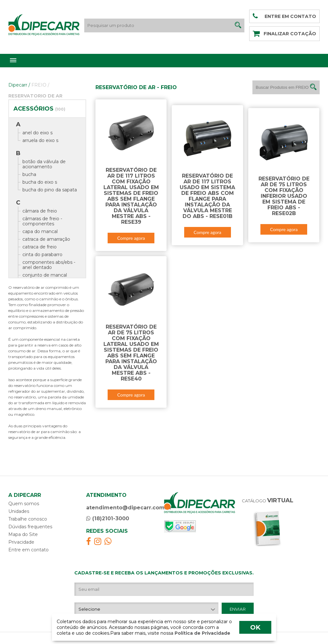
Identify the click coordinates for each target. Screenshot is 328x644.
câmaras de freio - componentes (42, 221)
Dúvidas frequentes (30, 527)
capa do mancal (40, 231)
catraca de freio (40, 247)
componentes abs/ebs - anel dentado (49, 265)
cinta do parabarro (42, 255)
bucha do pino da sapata (50, 190)
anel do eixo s (37, 133)
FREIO (40, 85)
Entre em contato (29, 550)
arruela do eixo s (40, 140)
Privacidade (21, 542)
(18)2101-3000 (108, 519)
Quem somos (24, 504)
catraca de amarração (46, 239)
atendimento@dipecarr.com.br (129, 508)
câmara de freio (40, 211)
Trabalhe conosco (28, 519)
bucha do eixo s (40, 182)
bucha (29, 174)
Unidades (19, 511)
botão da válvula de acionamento (44, 164)
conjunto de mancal (45, 275)
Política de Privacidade (202, 633)
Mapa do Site (23, 534)
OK (255, 627)
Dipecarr (19, 85)
